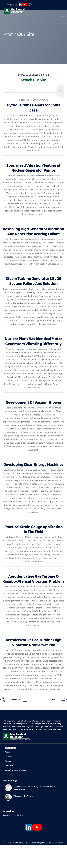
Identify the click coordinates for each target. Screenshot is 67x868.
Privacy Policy (57, 843)
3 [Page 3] (37, 699)
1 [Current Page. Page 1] (25, 699)
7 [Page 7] (46, 699)
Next (54, 699)
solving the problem (53, 729)
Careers (8, 761)
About (7, 752)
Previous (15, 699)
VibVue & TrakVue (12, 770)
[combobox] (30, 89)
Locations (8, 756)
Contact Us (9, 766)
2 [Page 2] (31, 699)
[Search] (61, 91)
